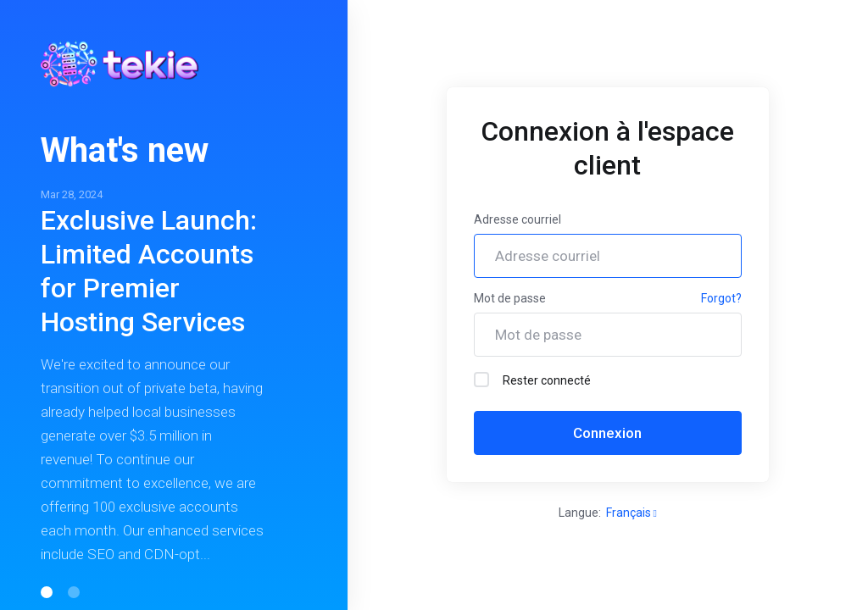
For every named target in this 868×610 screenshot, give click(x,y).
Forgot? (721, 298)
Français (632, 513)
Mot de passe (510, 298)
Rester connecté (532, 380)
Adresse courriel (517, 219)
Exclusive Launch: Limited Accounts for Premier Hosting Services (149, 271)
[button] (47, 592)
